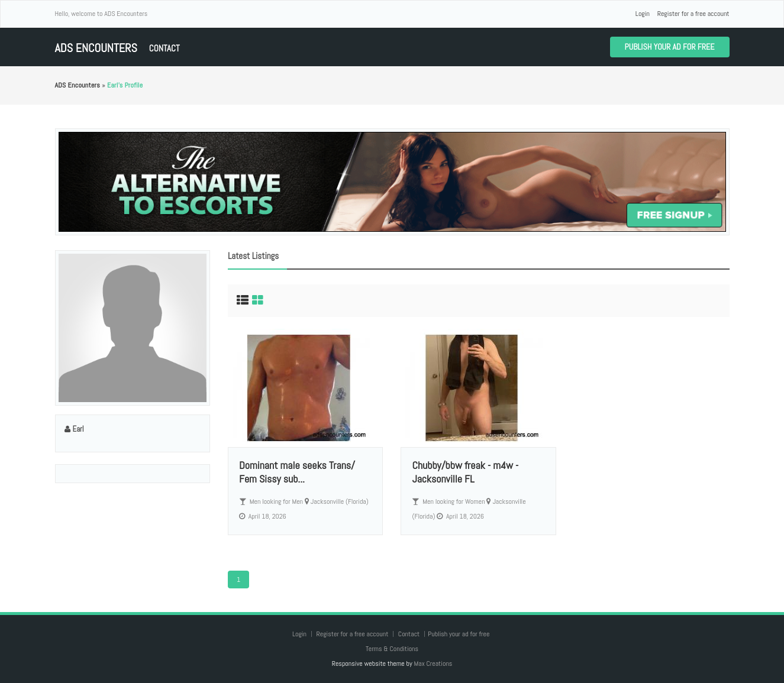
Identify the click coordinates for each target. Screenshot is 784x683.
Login (643, 14)
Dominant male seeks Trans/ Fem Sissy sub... (297, 472)
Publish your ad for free (670, 47)
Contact (164, 48)
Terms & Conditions (392, 649)
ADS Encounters (96, 48)
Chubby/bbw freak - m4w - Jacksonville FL (465, 472)
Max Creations (433, 663)
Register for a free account (693, 14)
